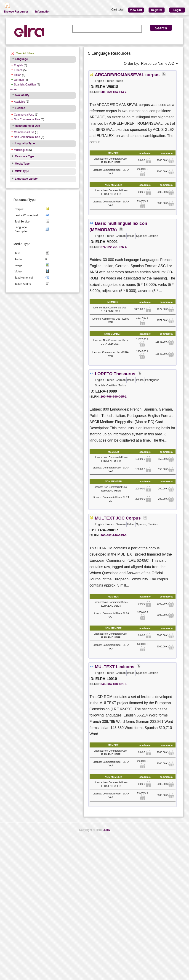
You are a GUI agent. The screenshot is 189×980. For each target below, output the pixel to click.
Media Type (22, 164)
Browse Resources (16, 12)
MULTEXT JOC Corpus (118, 518)
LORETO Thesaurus (115, 374)
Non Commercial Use (27, 119)
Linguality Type (25, 143)
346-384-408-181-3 (114, 684)
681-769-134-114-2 (114, 92)
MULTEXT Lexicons (115, 667)
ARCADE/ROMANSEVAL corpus (127, 75)
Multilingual (21, 150)
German (19, 80)
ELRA (106, 830)
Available (19, 102)
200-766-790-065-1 (114, 397)
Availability (22, 95)
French (18, 70)
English (18, 65)
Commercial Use (24, 115)
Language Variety (26, 179)
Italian (18, 75)
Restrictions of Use (27, 126)
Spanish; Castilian (25, 85)
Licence (20, 108)
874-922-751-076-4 (114, 247)
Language (21, 59)
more (13, 89)
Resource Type (25, 156)
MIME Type (22, 171)
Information (43, 12)
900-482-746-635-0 (114, 535)
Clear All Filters (25, 53)
